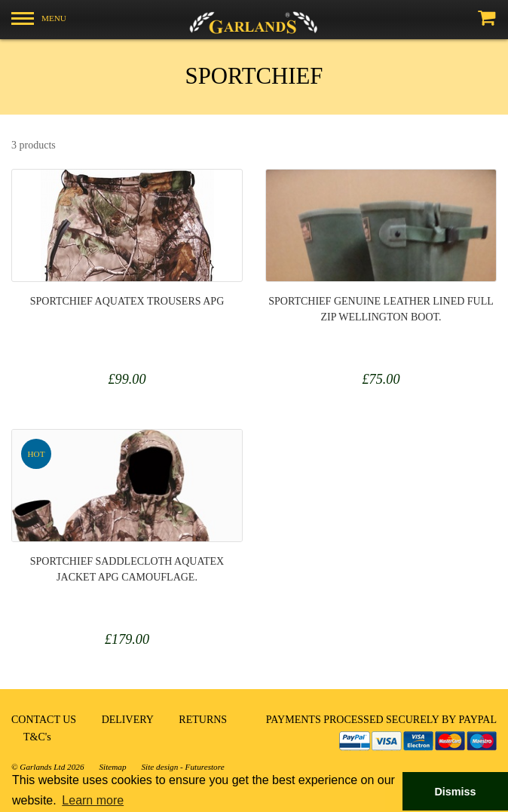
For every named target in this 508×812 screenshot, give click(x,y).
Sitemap (112, 767)
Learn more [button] (93, 800)
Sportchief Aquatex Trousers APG (127, 301)
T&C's (37, 737)
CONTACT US (44, 720)
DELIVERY (128, 720)
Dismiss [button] (455, 792)
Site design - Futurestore (183, 767)
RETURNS (203, 720)
